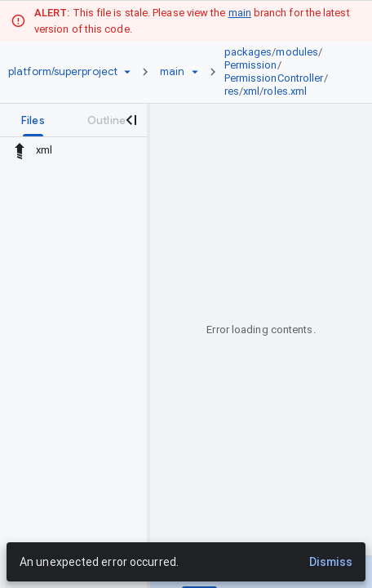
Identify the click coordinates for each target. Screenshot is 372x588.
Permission (251, 65)
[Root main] (172, 72)
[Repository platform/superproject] (63, 72)
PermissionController (274, 78)
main (240, 13)
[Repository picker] (127, 72)
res (232, 91)
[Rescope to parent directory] (20, 150)
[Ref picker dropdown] (195, 72)
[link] (284, 72)
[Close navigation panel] (131, 120)
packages (248, 52)
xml (251, 91)
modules (297, 52)
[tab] (33, 120)
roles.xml (285, 91)
